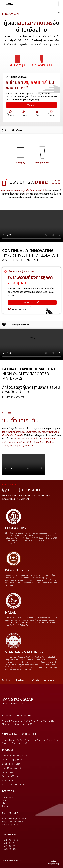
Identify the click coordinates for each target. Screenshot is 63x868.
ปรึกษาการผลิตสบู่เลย (32, 303)
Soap (5, 800)
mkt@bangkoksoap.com (14, 825)
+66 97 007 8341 (10, 846)
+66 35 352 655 (9, 849)
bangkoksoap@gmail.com (14, 819)
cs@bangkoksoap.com (13, 822)
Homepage (7, 797)
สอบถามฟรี (32, 105)
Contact (6, 806)
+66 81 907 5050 (10, 840)
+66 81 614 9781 (10, 843)
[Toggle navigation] (55, 4)
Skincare (6, 803)
